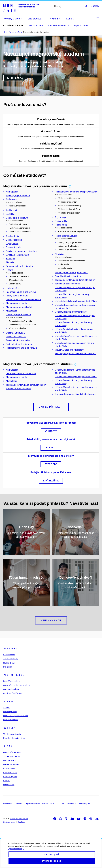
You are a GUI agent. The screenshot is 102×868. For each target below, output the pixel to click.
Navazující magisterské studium (16, 685)
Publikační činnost (11, 720)
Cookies (21, 822)
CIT (58, 803)
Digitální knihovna (32, 803)
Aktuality (11, 649)
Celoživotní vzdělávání (13, 693)
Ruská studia (61, 225)
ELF (52, 803)
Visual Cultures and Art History (69, 350)
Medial (45, 803)
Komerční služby (10, 773)
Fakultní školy (9, 768)
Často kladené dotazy (58, 26)
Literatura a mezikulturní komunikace (23, 300)
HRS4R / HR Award (11, 764)
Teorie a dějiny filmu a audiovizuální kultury (75, 280)
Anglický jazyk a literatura (18, 195)
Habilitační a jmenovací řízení (16, 716)
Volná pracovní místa (12, 734)
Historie (10, 270)
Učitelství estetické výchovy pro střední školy (76, 301)
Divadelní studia (14, 247)
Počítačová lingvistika (16, 337)
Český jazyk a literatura (17, 218)
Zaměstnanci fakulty (12, 756)
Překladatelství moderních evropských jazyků (76, 192)
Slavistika (59, 254)
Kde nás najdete (10, 777)
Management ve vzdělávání (19, 307)
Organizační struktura (12, 752)
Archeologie (12, 199)
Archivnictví (11, 210)
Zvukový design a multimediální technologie (76, 354)
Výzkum (8, 702)
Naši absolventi (10, 760)
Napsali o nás (9, 663)
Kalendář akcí (9, 655)
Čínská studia (12, 236)
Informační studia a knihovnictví (21, 292)
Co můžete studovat (13, 26)
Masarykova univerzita (19, 819)
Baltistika (10, 214)
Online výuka (85, 803)
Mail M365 (8, 803)
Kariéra (9, 728)
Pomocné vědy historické (18, 340)
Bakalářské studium (11, 681)
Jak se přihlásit (36, 26)
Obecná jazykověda (15, 333)
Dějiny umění (12, 244)
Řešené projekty (10, 712)
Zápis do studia (81, 26)
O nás (8, 746)
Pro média (8, 667)
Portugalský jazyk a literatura (20, 344)
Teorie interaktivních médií (67, 284)
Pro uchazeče (14, 675)
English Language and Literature (21, 251)
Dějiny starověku (14, 240)
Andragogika (12, 192)
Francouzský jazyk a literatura (20, 266)
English (95, 6)
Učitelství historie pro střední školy (71, 312)
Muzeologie (11, 311)
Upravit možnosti (16, 852)
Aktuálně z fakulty (11, 659)
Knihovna (18, 803)
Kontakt (6, 781)
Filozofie (10, 262)
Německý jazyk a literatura (18, 315)
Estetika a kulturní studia (18, 255)
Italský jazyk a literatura (17, 296)
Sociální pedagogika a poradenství (71, 273)
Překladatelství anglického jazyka (22, 348)
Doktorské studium (11, 689)
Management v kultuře (16, 303)
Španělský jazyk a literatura (68, 276)
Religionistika (61, 221)
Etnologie (10, 259)
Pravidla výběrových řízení (14, 738)
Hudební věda (13, 288)
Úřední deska (9, 785)
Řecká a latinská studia (66, 236)
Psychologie (61, 217)
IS (63, 803)
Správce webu (9, 822)
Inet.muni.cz (72, 803)
